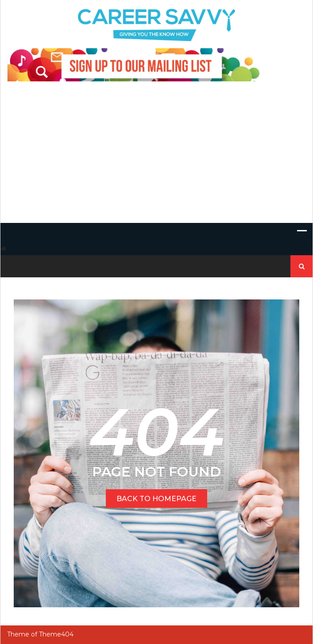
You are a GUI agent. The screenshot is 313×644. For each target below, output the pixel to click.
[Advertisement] (156, 157)
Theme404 (56, 634)
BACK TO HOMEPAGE (156, 499)
